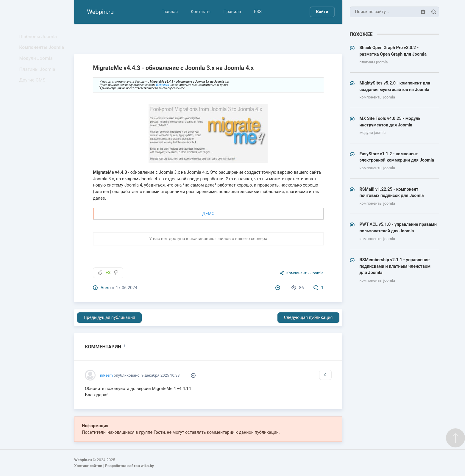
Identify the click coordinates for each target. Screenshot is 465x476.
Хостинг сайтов (88, 466)
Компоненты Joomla (43, 51)
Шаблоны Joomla (39, 38)
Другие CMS (34, 90)
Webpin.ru (163, 85)
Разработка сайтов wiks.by (129, 466)
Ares (105, 288)
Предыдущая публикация (109, 318)
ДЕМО (208, 214)
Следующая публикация (308, 318)
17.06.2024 (127, 288)
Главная (170, 12)
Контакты (201, 12)
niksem (106, 375)
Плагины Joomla (38, 77)
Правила (232, 12)
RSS (258, 12)
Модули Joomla (37, 64)
